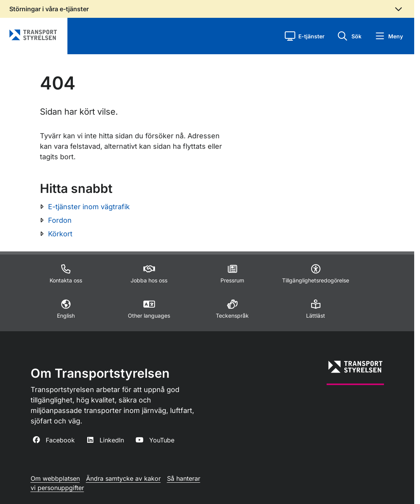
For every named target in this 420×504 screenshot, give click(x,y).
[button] (305, 36)
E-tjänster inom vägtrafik (89, 207)
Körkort (60, 234)
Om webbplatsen (55, 478)
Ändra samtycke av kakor (123, 478)
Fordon (60, 220)
